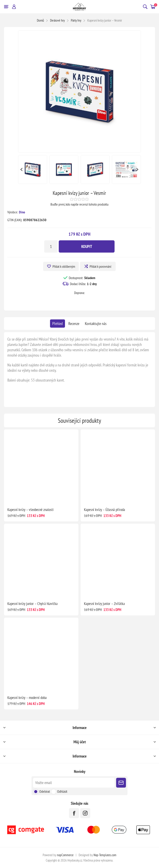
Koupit (87, 246)
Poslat (121, 783)
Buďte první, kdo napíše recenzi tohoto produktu (79, 204)
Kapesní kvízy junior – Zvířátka (104, 604)
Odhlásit (62, 791)
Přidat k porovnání (100, 266)
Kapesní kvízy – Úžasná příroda (105, 510)
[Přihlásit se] (74, 783)
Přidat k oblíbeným (64, 266)
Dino (22, 212)
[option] (33, 170)
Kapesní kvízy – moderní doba (27, 698)
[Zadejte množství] (51, 246)
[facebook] (74, 813)
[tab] (58, 324)
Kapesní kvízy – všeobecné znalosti (30, 510)
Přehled (58, 324)
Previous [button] (21, 170)
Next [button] (138, 170)
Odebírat (45, 791)
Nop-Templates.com (105, 855)
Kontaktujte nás (96, 324)
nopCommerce (65, 855)
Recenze (74, 324)
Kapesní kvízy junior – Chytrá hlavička (32, 604)
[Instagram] (85, 813)
